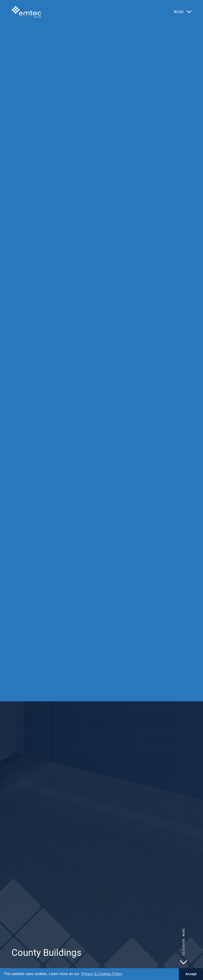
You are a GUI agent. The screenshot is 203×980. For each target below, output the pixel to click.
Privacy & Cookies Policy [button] (102, 974)
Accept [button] (191, 974)
